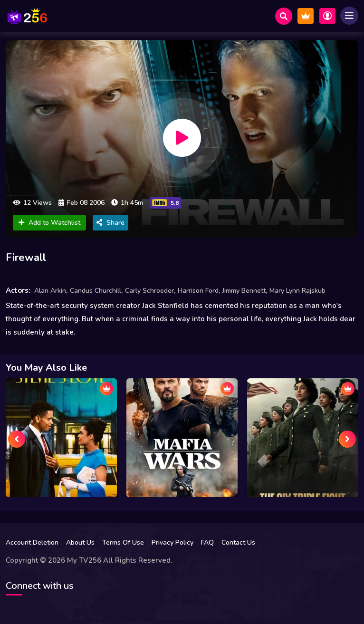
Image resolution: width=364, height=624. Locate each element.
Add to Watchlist (49, 223)
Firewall (26, 258)
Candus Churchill (96, 291)
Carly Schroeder (149, 291)
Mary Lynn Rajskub (297, 291)
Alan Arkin (50, 291)
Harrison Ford (198, 291)
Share (110, 223)
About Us (80, 542)
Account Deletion (32, 542)
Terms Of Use (123, 542)
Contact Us (238, 542)
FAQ (207, 542)
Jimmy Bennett (244, 291)
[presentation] (17, 439)
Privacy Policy (172, 542)
